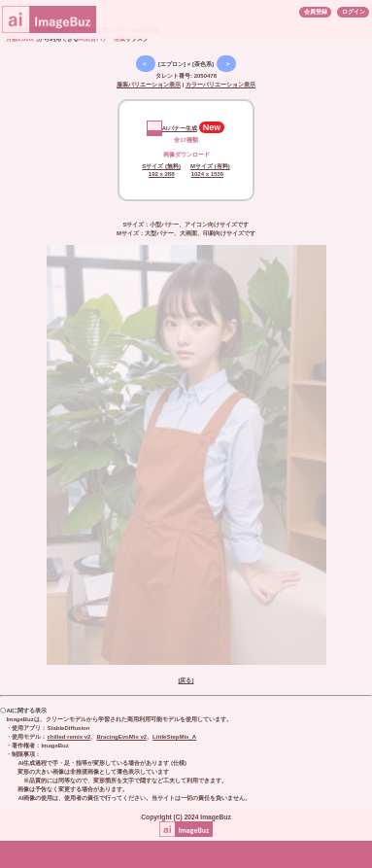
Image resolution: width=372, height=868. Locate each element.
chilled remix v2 (68, 737)
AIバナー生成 (172, 128)
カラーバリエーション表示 (220, 85)
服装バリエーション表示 (149, 85)
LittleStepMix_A (174, 737)
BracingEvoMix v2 (121, 737)
